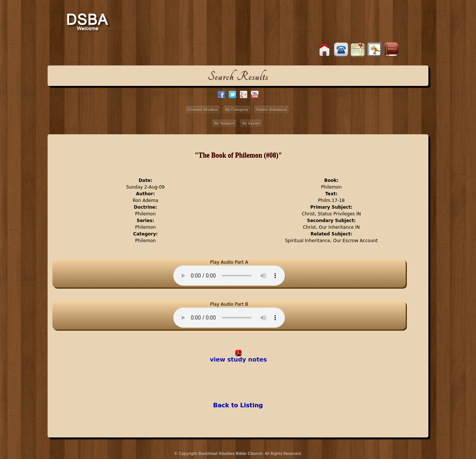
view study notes (238, 360)
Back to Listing (238, 405)
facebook (221, 94)
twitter (232, 94)
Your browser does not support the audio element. (229, 276)
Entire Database (271, 110)
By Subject (224, 123)
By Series (251, 123)
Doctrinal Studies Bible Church (230, 454)
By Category (237, 110)
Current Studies (202, 110)
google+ (244, 94)
